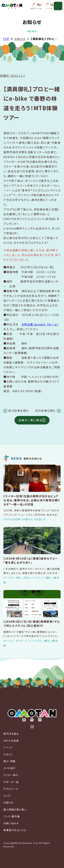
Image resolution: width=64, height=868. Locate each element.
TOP (6, 39)
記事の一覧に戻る (30, 420)
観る (49, 578)
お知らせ (20, 39)
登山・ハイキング (34, 578)
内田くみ (41, 519)
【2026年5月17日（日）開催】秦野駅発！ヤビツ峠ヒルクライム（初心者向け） (32, 624)
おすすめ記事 (13, 519)
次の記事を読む (45, 411)
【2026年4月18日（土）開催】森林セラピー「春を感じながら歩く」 (31, 560)
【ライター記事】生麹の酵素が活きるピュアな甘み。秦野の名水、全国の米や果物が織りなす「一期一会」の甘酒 (32, 500)
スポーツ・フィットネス (30, 641)
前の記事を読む (19, 411)
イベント (10, 578)
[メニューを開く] (58, 6)
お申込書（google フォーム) (40, 324)
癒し (20, 578)
